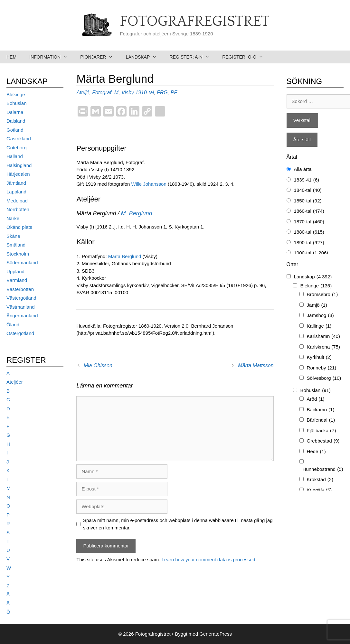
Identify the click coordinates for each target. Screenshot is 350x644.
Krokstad (320, 480)
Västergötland (21, 298)
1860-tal (309, 211)
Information (52, 57)
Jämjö (317, 305)
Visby (128, 93)
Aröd (316, 399)
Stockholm (18, 254)
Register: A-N (193, 57)
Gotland (15, 130)
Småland (16, 245)
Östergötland (20, 333)
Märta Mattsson (256, 365)
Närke (13, 218)
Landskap (145, 57)
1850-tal (308, 201)
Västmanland (21, 307)
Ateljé (83, 93)
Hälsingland (19, 165)
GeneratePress (216, 634)
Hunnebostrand (323, 469)
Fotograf (102, 93)
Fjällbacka (322, 431)
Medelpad (17, 201)
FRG (162, 93)
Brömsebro (322, 295)
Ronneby (322, 368)
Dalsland (16, 121)
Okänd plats (19, 227)
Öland (13, 325)
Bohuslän (17, 103)
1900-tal (311, 253)
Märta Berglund (125, 256)
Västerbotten (20, 289)
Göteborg (17, 148)
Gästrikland (19, 139)
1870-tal (309, 222)
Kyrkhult (319, 357)
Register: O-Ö (246, 57)
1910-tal (145, 93)
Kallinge (319, 326)
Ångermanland (22, 316)
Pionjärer (100, 57)
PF (174, 93)
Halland (15, 156)
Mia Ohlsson (98, 365)
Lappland (16, 192)
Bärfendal (321, 420)
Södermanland (22, 262)
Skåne (13, 236)
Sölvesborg (324, 378)
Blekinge (16, 94)
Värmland (17, 280)
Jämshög (320, 316)
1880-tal (309, 232)
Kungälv (319, 490)
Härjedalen (18, 174)
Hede (316, 452)
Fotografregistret (195, 22)
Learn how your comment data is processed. (209, 560)
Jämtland (16, 183)
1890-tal (309, 243)
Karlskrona (323, 347)
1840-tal (308, 190)
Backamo (321, 410)
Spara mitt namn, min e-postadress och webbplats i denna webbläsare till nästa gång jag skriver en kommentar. (178, 524)
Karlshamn (323, 336)
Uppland (15, 271)
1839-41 (307, 180)
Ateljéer (15, 382)
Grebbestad (323, 441)
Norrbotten (18, 209)
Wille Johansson (149, 184)
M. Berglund (136, 213)
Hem (11, 57)
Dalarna (15, 112)
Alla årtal (303, 169)
